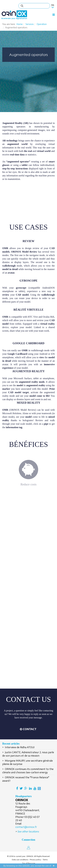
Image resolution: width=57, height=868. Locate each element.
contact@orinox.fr (26, 827)
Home (20, 24)
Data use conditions (20, 860)
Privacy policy (35, 860)
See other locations (28, 832)
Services (30, 24)
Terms (45, 860)
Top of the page (29, 863)
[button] (28, 729)
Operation (42, 24)
